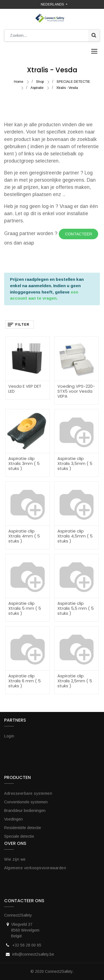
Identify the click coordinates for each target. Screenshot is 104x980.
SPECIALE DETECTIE (73, 82)
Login (9, 736)
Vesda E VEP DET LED (25, 389)
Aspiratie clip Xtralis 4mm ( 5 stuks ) (24, 536)
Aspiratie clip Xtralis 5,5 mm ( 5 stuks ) (76, 608)
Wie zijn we (15, 859)
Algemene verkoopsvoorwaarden (35, 868)
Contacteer (79, 234)
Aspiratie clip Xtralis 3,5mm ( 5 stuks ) (75, 463)
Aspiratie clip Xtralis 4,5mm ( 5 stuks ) (75, 536)
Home (19, 82)
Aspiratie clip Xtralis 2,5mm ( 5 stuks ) (75, 681)
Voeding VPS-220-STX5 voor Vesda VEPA (76, 391)
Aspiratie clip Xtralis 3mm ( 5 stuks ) (24, 463)
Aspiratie (37, 88)
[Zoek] (94, 35)
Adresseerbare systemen (28, 793)
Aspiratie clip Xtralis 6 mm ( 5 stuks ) (25, 681)
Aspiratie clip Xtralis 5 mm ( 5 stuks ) (25, 608)
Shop (40, 82)
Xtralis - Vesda (67, 88)
